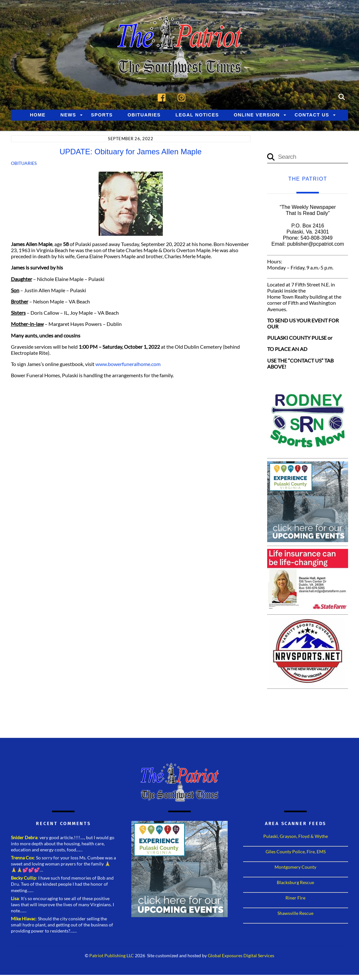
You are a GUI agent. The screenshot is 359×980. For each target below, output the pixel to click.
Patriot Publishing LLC (112, 956)
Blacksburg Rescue (295, 882)
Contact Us (312, 115)
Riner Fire (295, 898)
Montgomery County (295, 867)
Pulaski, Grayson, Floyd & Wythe (296, 836)
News (68, 115)
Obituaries (144, 115)
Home (38, 115)
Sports (102, 115)
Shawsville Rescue (295, 913)
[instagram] (183, 96)
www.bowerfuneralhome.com (128, 364)
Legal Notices (197, 115)
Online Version (257, 115)
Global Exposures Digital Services (241, 956)
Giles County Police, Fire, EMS (296, 852)
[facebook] (163, 96)
